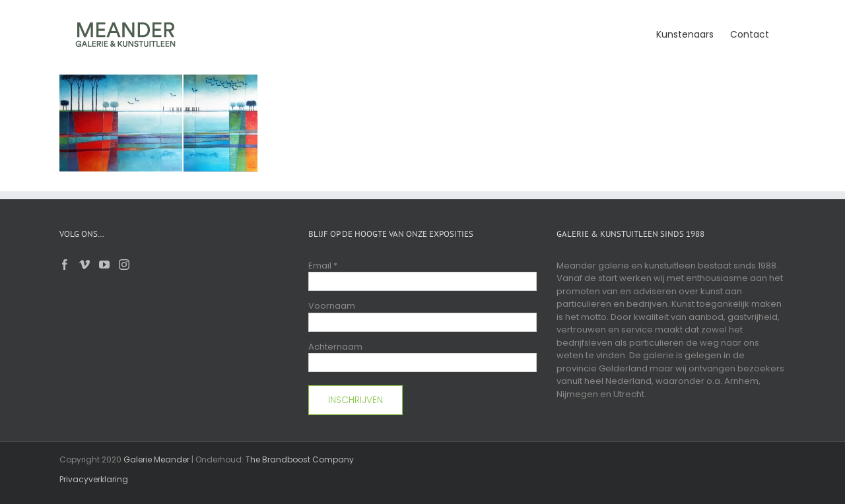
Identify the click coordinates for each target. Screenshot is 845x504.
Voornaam (332, 306)
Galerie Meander (156, 459)
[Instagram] (124, 265)
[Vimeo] (84, 265)
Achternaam (335, 347)
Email (323, 266)
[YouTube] (104, 265)
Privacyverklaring (94, 479)
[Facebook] (65, 265)
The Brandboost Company (300, 459)
